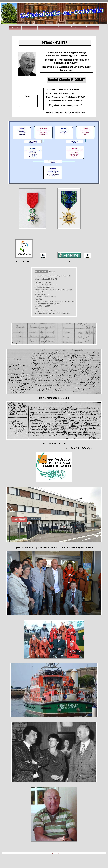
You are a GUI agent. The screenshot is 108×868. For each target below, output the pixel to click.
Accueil (15, 28)
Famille (65, 28)
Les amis (79, 28)
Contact (93, 28)
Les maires (29, 28)
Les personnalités (48, 28)
